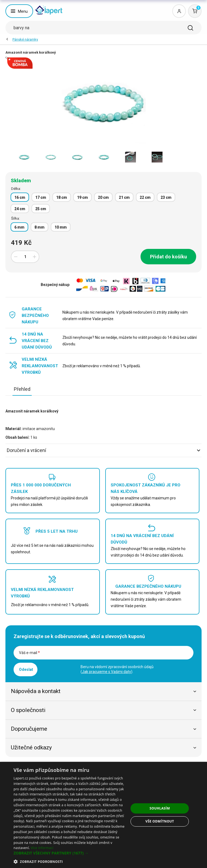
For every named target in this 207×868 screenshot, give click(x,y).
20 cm (103, 197)
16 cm (20, 197)
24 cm (20, 209)
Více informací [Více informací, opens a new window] (42, 848)
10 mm (61, 227)
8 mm (39, 227)
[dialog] (103, 815)
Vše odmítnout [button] (160, 821)
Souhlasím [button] (160, 808)
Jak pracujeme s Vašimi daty (106, 672)
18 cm (62, 197)
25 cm (41, 209)
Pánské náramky (25, 39)
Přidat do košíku (168, 257)
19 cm (82, 197)
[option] (24, 157)
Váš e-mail (29, 653)
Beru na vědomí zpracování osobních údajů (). (117, 669)
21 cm (124, 197)
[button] (71, 853)
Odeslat (26, 669)
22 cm (145, 197)
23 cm (166, 197)
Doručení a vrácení (103, 450)
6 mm (19, 227)
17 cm (41, 197)
